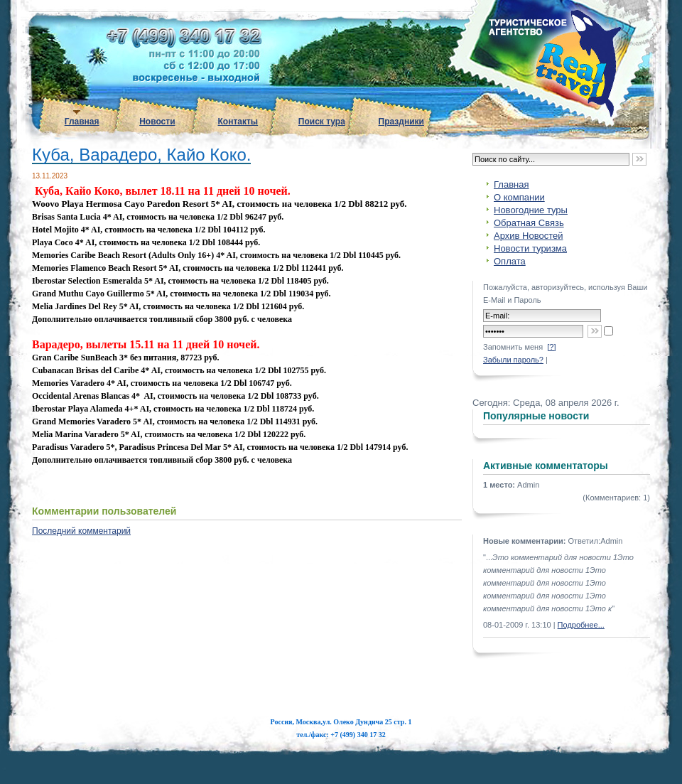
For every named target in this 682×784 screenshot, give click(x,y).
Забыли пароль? (513, 360)
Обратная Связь (529, 223)
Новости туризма (530, 248)
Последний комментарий (81, 531)
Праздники (401, 122)
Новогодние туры (531, 210)
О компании (519, 197)
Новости (157, 122)
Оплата (510, 261)
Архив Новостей (528, 236)
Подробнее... (581, 625)
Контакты (238, 122)
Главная (82, 122)
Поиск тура (322, 122)
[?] (551, 347)
